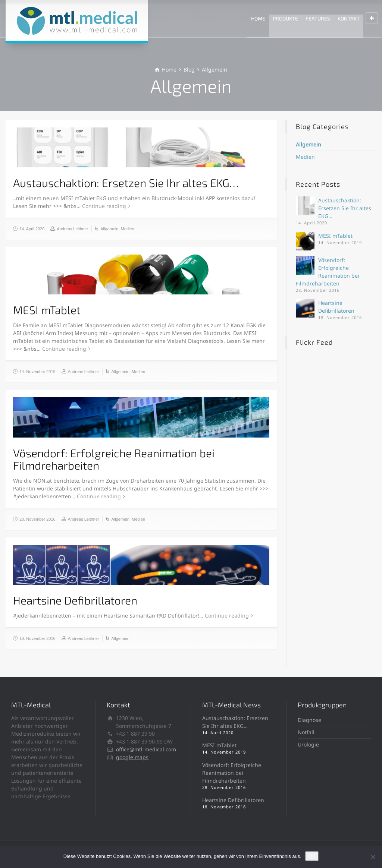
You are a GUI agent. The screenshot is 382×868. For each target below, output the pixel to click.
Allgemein (109, 229)
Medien (128, 229)
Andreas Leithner (72, 229)
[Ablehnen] (373, 857)
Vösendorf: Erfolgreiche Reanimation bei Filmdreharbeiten (114, 459)
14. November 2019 (37, 372)
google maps (132, 757)
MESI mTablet (47, 310)
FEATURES (318, 18)
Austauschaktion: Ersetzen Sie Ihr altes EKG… (126, 183)
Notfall (306, 732)
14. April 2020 (32, 229)
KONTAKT (349, 18)
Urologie (308, 744)
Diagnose (309, 720)
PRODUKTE (285, 18)
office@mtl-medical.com (146, 749)
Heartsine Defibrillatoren (75, 600)
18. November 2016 (37, 638)
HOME (258, 18)
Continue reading (104, 206)
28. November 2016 (37, 519)
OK (312, 856)
